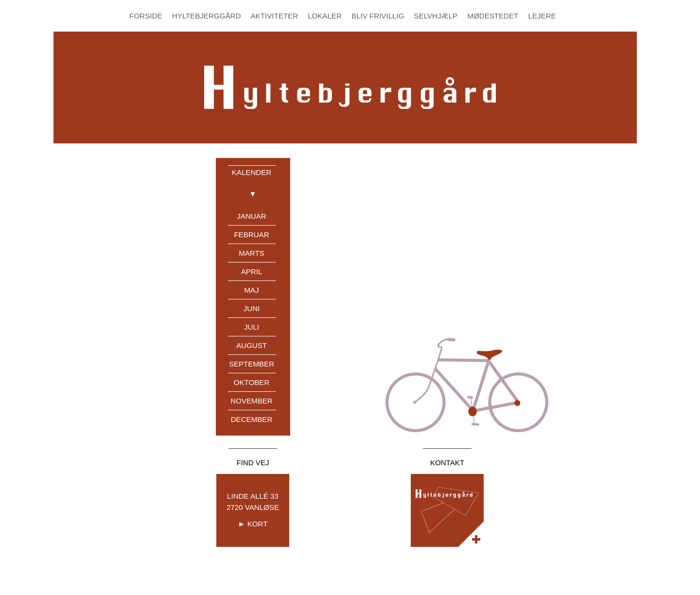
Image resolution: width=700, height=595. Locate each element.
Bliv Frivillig (378, 16)
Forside (146, 16)
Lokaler (325, 16)
